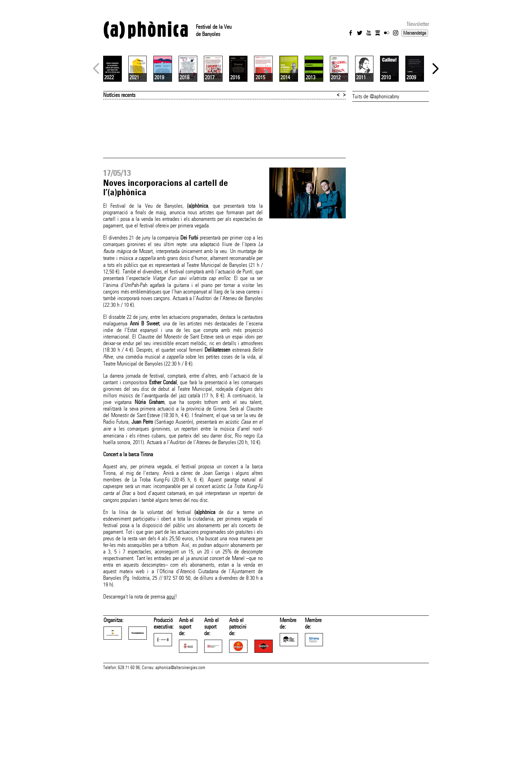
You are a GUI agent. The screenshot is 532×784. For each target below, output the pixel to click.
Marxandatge (415, 33)
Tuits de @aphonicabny (376, 178)
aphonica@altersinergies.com (180, 776)
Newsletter (418, 24)
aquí (171, 679)
